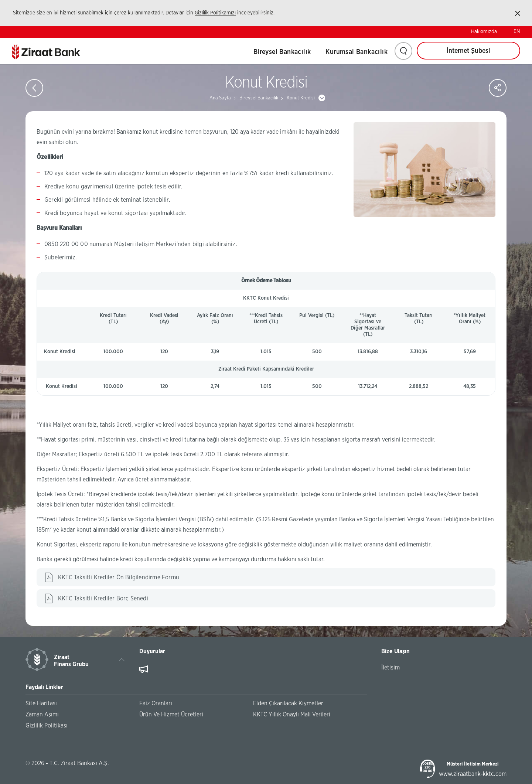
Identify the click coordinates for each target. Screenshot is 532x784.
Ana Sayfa (220, 98)
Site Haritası (41, 703)
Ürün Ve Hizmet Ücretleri (171, 715)
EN (517, 31)
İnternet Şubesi (468, 51)
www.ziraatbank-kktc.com (473, 774)
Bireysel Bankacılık (282, 52)
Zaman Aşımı (42, 715)
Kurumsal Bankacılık (357, 52)
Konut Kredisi (301, 98)
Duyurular (152, 651)
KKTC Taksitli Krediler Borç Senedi (103, 599)
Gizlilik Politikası (47, 726)
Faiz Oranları (156, 703)
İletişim (391, 668)
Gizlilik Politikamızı (215, 13)
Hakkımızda (484, 32)
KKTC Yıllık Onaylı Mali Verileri (292, 715)
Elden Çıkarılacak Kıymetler (288, 703)
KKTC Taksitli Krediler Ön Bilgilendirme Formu (119, 577)
